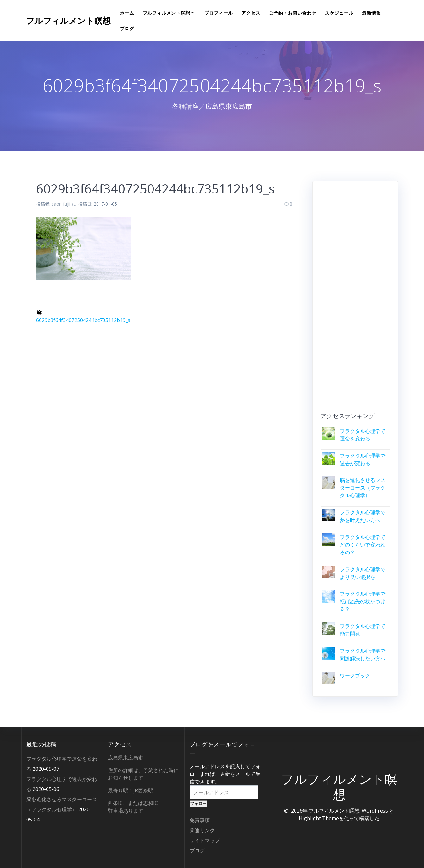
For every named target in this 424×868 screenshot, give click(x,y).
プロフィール (219, 13)
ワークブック (355, 675)
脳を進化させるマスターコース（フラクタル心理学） (363, 488)
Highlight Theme (319, 818)
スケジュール (339, 13)
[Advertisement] (355, 299)
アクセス (251, 13)
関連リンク (202, 830)
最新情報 (371, 13)
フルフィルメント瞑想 (68, 21)
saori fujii (61, 204)
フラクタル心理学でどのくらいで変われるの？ (363, 545)
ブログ (127, 28)
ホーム (127, 13)
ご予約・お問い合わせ (293, 13)
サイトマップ (205, 840)
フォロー (198, 804)
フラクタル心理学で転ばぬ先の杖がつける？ (363, 601)
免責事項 (200, 820)
